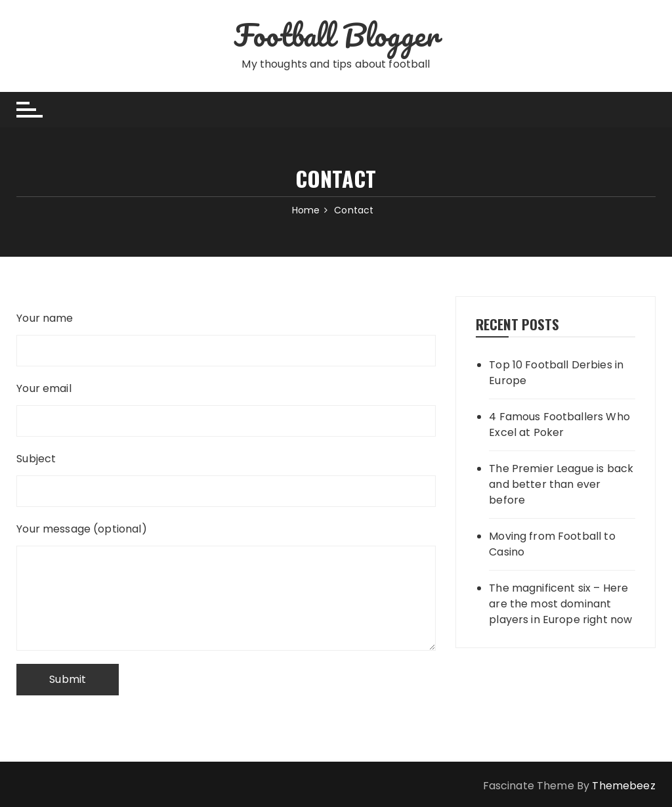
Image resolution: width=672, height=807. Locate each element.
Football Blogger (336, 35)
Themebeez (623, 786)
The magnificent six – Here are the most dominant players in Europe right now (560, 604)
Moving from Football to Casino (552, 544)
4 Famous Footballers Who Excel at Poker (559, 425)
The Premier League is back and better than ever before (561, 484)
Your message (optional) (226, 538)
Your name (226, 332)
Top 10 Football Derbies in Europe (556, 373)
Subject (226, 473)
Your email (226, 403)
